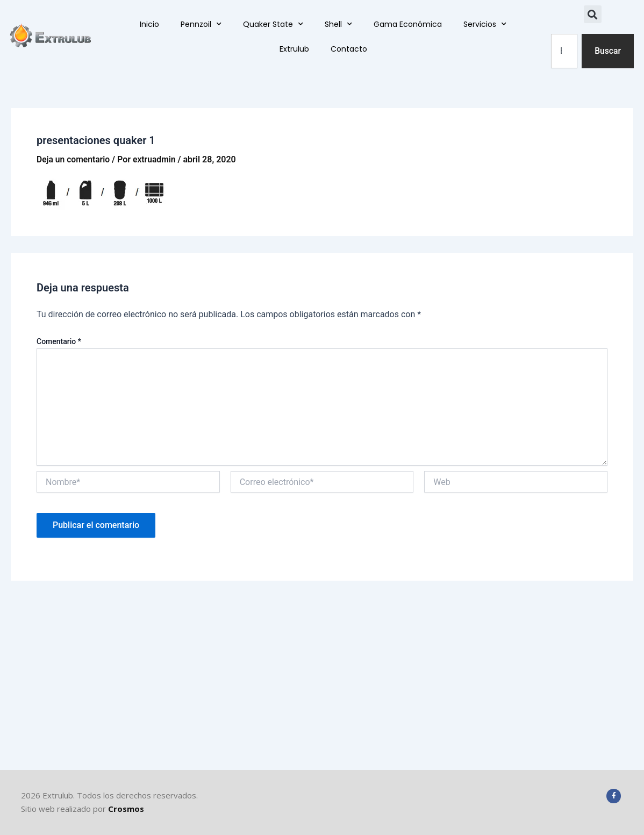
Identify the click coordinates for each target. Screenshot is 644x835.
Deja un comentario (74, 159)
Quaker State (273, 25)
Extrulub (294, 49)
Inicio (149, 25)
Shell (338, 25)
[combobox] (564, 51)
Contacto (349, 49)
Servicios (485, 25)
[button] (593, 14)
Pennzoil (201, 25)
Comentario (59, 341)
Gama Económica (408, 25)
